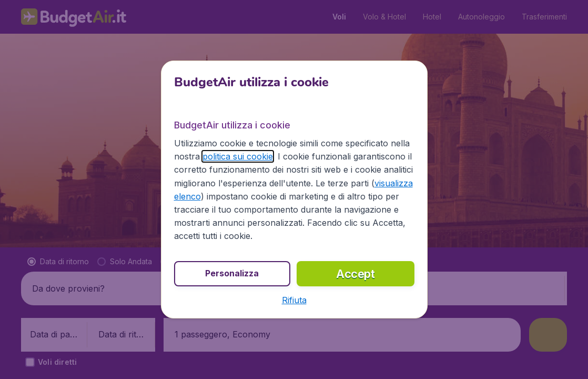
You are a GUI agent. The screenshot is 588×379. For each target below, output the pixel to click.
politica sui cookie (238, 156)
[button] (294, 300)
